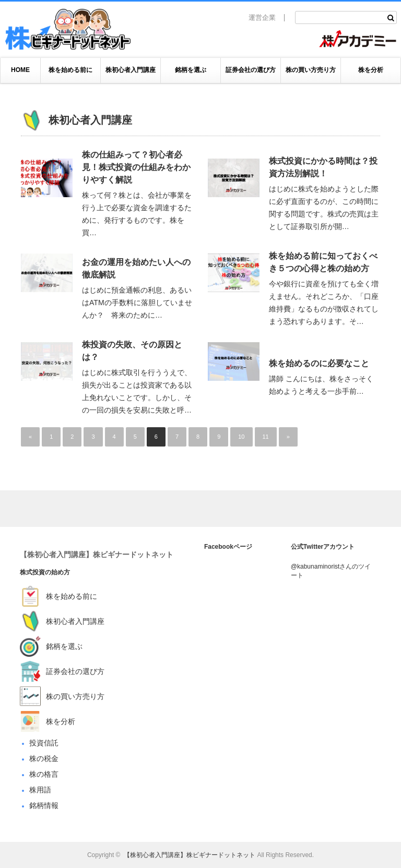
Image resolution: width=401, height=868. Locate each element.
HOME (20, 70)
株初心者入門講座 (131, 70)
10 (241, 437)
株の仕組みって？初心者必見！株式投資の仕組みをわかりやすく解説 (136, 167)
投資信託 (44, 743)
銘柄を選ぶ (191, 70)
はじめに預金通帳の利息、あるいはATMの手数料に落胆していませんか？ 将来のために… (137, 303)
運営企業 (262, 17)
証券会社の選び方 (251, 70)
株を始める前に (70, 70)
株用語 (40, 790)
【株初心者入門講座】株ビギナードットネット (97, 554)
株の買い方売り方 (311, 70)
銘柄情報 (44, 805)
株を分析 (371, 70)
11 (266, 437)
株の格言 (44, 774)
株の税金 (44, 758)
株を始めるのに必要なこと (319, 363)
